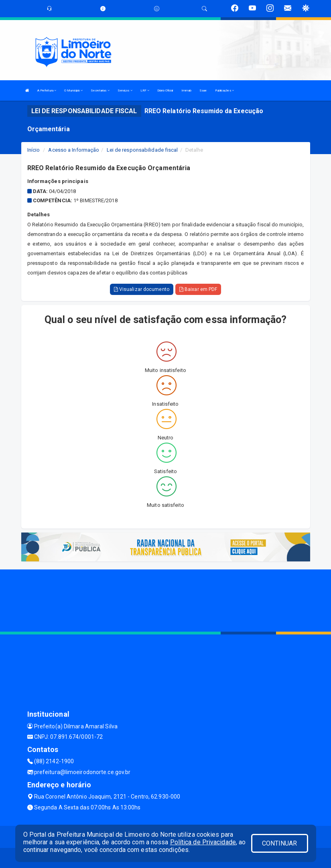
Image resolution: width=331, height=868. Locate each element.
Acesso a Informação (74, 150)
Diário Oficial (165, 90)
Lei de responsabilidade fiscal (142, 150)
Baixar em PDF (198, 289)
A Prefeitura (47, 90)
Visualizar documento (142, 289)
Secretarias (100, 90)
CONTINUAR (280, 843)
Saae (203, 90)
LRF (145, 90)
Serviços (125, 90)
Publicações (224, 90)
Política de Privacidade (203, 842)
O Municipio (73, 90)
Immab (187, 90)
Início (34, 150)
